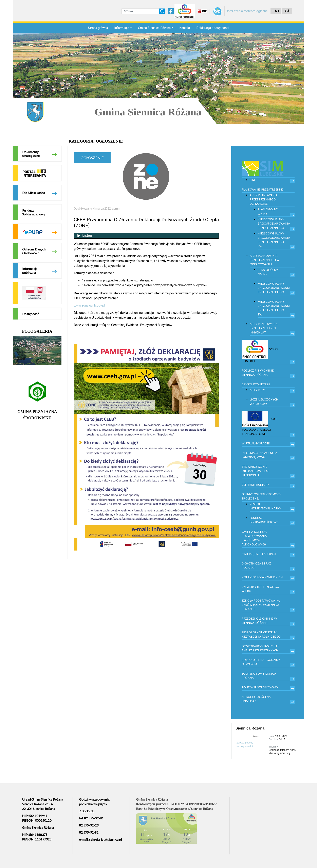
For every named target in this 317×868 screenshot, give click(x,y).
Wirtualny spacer (256, 443)
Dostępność (31, 314)
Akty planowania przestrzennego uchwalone (264, 199)
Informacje (122, 28)
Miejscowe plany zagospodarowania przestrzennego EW (274, 240)
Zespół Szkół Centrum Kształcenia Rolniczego (261, 634)
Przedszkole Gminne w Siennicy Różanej (259, 621)
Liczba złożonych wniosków (264, 402)
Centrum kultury (255, 485)
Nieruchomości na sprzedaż (256, 699)
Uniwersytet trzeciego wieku (260, 589)
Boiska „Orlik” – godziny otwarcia (261, 662)
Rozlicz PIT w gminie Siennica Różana (258, 373)
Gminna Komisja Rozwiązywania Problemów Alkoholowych (254, 538)
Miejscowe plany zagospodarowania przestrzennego (274, 223)
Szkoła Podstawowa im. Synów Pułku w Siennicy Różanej (261, 605)
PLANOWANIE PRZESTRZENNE (262, 189)
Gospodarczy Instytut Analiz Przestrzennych (260, 648)
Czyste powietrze (256, 384)
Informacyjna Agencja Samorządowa (259, 455)
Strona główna (98, 28)
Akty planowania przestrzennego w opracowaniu (265, 260)
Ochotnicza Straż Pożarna (256, 566)
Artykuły (257, 390)
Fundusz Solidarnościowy (34, 212)
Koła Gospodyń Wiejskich (262, 577)
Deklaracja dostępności (213, 28)
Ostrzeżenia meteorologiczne (247, 11)
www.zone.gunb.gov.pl (89, 305)
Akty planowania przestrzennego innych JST (264, 328)
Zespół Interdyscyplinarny (265, 506)
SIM (252, 180)
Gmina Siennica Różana (154, 28)
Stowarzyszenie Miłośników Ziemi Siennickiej (256, 471)
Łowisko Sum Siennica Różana (259, 676)
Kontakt (185, 28)
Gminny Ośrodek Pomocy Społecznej (261, 496)
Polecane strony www (260, 687)
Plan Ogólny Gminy (268, 211)
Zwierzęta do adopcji (259, 554)
